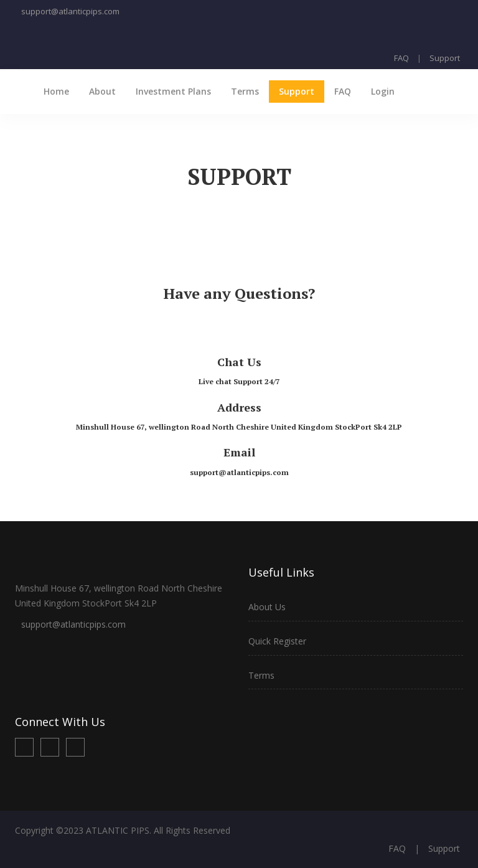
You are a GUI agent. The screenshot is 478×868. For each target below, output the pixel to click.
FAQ (401, 58)
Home (56, 91)
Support (445, 58)
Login (383, 91)
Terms (245, 91)
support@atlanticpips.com (70, 11)
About (102, 91)
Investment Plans (173, 91)
